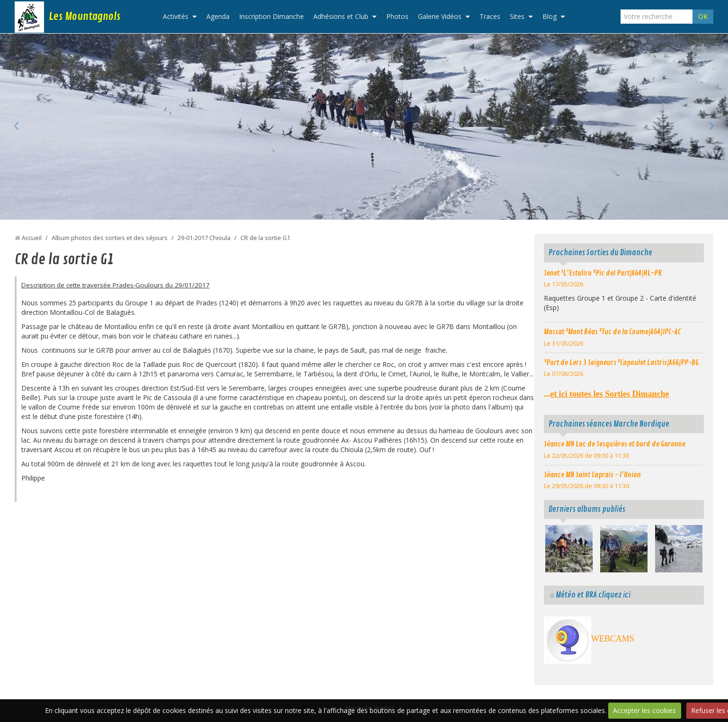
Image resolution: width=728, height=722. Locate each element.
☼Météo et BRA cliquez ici (590, 595)
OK (703, 16)
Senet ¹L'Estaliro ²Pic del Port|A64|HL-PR (603, 273)
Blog (550, 16)
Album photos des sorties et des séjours (110, 238)
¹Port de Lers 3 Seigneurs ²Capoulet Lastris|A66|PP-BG (621, 363)
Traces (490, 16)
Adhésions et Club (341, 16)
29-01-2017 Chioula (204, 238)
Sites (517, 16)
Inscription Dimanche (271, 16)
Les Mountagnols (84, 17)
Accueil (32, 238)
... (607, 394)
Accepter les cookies (644, 710)
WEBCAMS (613, 639)
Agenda (218, 16)
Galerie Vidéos (440, 16)
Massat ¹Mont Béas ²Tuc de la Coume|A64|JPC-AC (612, 332)
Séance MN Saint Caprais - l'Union (592, 475)
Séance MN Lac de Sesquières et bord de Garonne (615, 444)
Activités (176, 16)
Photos (397, 16)
